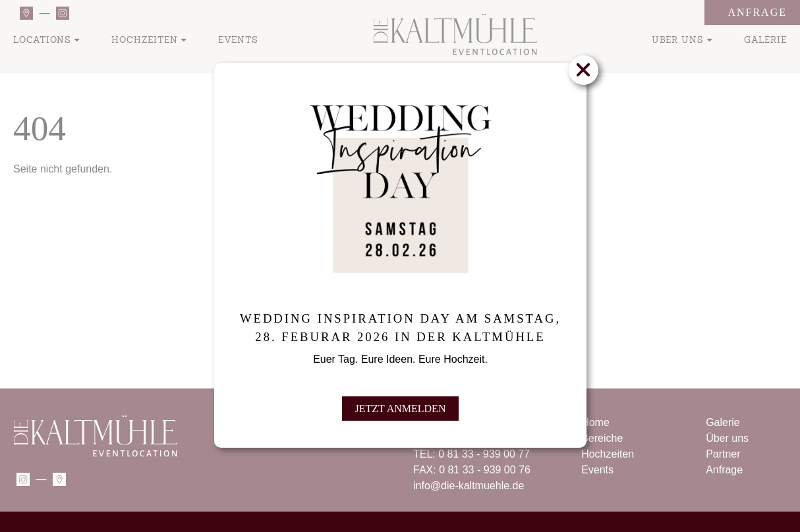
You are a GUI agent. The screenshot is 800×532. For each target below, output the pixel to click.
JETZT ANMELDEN (400, 406)
